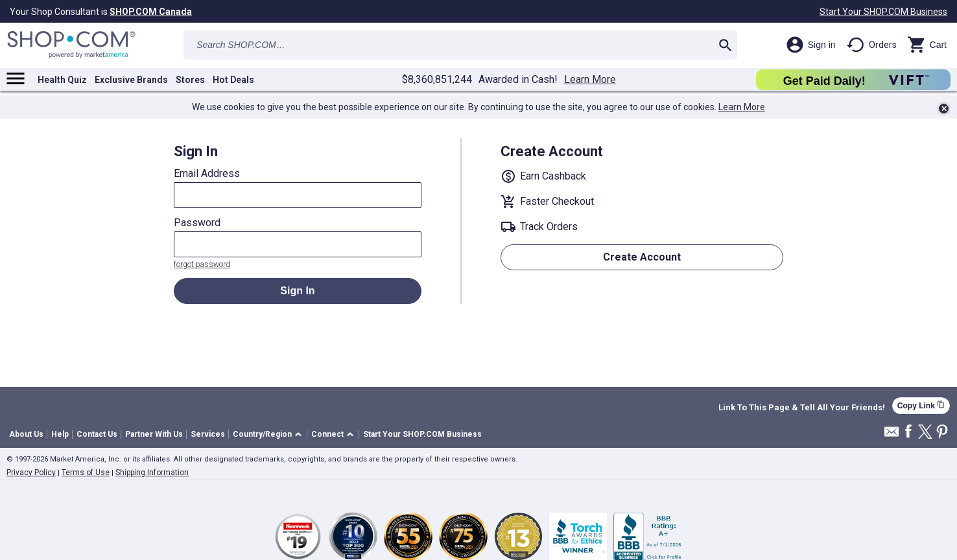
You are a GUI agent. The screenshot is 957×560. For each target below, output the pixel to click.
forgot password (202, 264)
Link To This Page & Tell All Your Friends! (802, 408)
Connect (327, 434)
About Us (26, 434)
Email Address (207, 174)
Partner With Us (154, 434)
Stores (190, 80)
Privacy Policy (31, 472)
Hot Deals (233, 80)
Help (60, 434)
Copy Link (921, 405)
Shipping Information (152, 472)
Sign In (297, 291)
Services (208, 434)
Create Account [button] (642, 257)
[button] (269, 435)
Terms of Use (86, 472)
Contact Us (97, 434)
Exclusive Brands (131, 80)
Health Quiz (62, 80)
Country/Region (262, 434)
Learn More (590, 80)
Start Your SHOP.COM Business (883, 12)
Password (197, 223)
